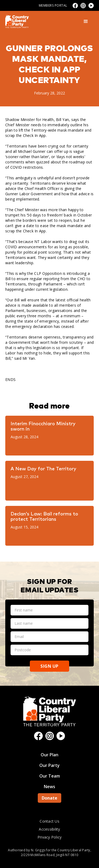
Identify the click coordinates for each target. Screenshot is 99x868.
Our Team (50, 776)
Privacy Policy (50, 837)
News (49, 787)
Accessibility (49, 829)
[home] (17, 21)
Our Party (49, 765)
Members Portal (53, 5)
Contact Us (49, 821)
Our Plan (49, 755)
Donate (49, 798)
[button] (86, 21)
